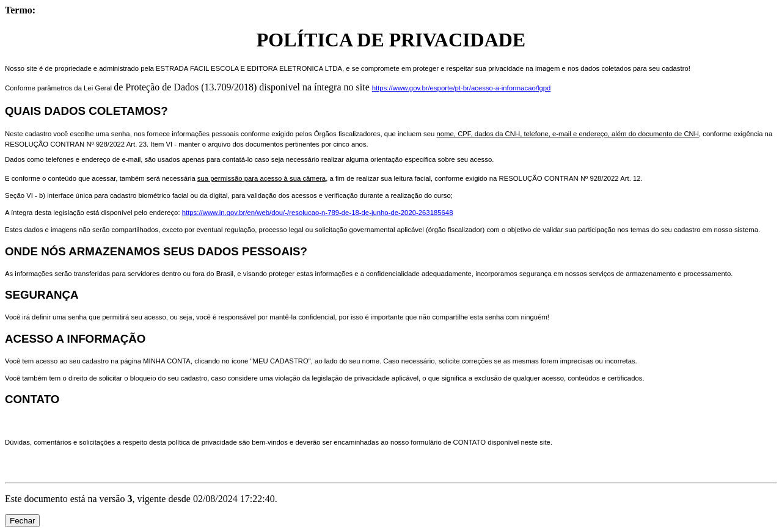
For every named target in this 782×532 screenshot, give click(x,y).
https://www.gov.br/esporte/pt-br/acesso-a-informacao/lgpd (462, 88)
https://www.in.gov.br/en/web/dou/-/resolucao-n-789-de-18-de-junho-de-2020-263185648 (318, 213)
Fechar (22, 521)
